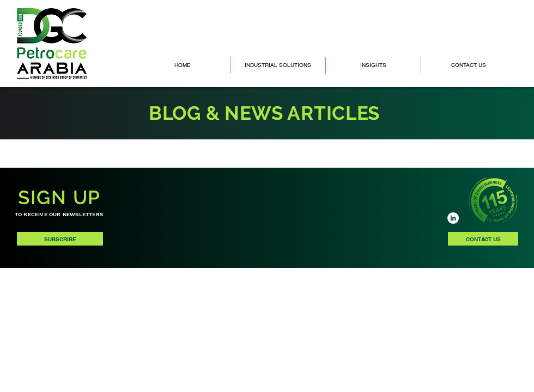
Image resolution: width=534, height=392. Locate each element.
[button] (373, 65)
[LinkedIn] (453, 218)
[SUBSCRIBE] (60, 239)
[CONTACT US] (483, 239)
